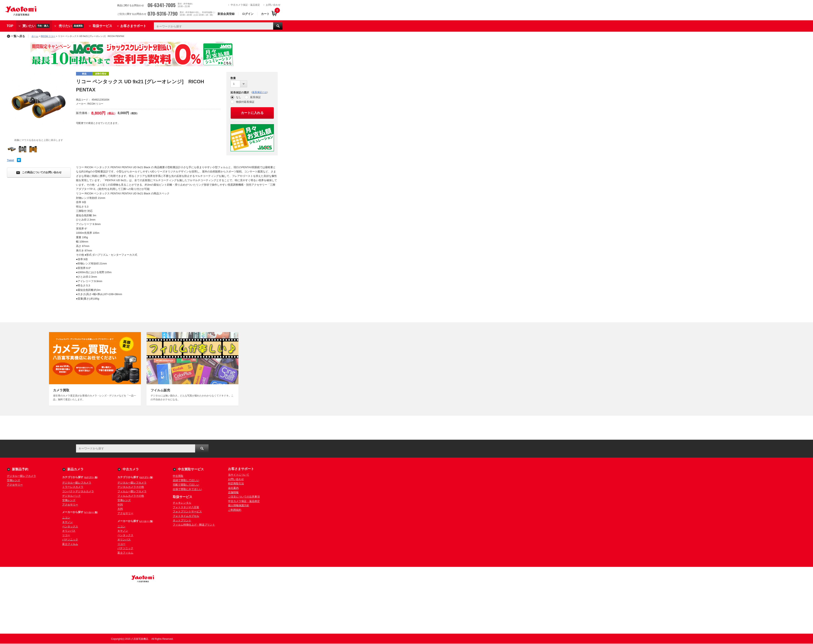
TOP (10, 26)
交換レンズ (14, 480)
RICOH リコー (48, 36)
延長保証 (255, 97)
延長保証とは (260, 92)
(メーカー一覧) (91, 512)
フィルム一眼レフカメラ (132, 491)
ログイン (248, 14)
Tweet (10, 160)
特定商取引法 (236, 483)
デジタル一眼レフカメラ (21, 476)
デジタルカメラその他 (131, 487)
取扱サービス (102, 26)
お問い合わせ (273, 5)
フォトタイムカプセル (186, 516)
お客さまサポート (133, 26)
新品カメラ (75, 469)
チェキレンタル (182, 503)
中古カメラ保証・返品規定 (245, 5)
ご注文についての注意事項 (244, 497)
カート (265, 14)
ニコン (66, 518)
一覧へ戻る (16, 36)
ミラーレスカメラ (73, 487)
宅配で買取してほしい (186, 485)
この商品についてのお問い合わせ (39, 173)
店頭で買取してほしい (186, 480)
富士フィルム (70, 544)
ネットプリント (182, 520)
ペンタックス (70, 527)
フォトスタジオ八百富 (186, 507)
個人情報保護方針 (239, 505)
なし (239, 97)
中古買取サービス (191, 469)
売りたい (71, 26)
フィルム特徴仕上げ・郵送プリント (194, 525)
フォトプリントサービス (187, 511)
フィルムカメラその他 (131, 496)
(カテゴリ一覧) (91, 477)
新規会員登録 (226, 14)
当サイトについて (239, 475)
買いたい (36, 26)
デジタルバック (71, 496)
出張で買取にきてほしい (187, 489)
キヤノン (67, 522)
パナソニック (70, 540)
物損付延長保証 (245, 102)
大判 (120, 509)
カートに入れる (252, 113)
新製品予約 (20, 469)
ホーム (35, 36)
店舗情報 (233, 492)
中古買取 (178, 476)
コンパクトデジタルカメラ (78, 491)
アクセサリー (15, 485)
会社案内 (233, 488)
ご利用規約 (235, 510)
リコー (66, 535)
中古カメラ (131, 469)
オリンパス (69, 531)
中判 (120, 505)
